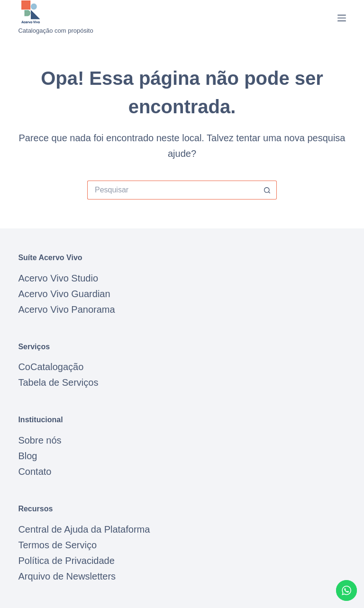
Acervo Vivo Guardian (64, 294)
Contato (35, 472)
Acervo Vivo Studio (58, 278)
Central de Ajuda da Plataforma (84, 529)
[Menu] (342, 18)
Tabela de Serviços (58, 382)
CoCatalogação (51, 367)
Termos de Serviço (57, 545)
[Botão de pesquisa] (267, 190)
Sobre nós (40, 440)
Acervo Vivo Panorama (66, 309)
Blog (27, 456)
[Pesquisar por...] (173, 190)
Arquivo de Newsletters (67, 576)
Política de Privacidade (66, 561)
